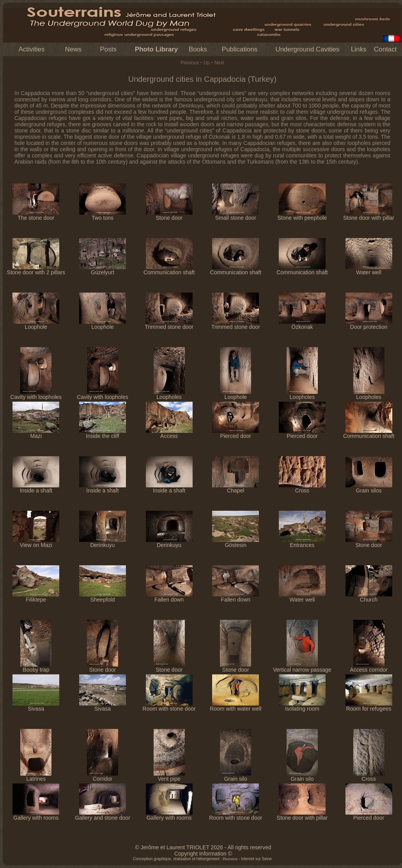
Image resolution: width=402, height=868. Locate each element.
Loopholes (169, 394)
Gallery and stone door (103, 815)
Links (359, 49)
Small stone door (236, 215)
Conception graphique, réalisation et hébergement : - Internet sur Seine (202, 859)
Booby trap (36, 667)
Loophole (36, 324)
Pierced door (236, 433)
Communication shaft (169, 270)
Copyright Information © (203, 854)
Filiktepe (36, 597)
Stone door (169, 215)
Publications (240, 49)
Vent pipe (169, 776)
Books (198, 49)
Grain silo (236, 776)
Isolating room (302, 706)
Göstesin (236, 542)
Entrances (302, 542)
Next (219, 63)
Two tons (103, 215)
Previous (190, 63)
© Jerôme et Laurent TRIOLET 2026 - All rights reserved (203, 847)
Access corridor (368, 667)
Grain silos (369, 488)
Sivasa (36, 706)
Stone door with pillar (369, 215)
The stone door (36, 215)
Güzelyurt (103, 270)
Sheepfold (103, 597)
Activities (31, 49)
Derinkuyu (103, 542)
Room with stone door (169, 706)
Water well (369, 270)
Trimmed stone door (169, 324)
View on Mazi (36, 542)
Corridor (103, 776)
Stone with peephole (302, 215)
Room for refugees (369, 706)
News (73, 49)
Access (169, 433)
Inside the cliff (103, 433)
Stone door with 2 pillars (36, 270)
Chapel (236, 488)
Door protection (369, 324)
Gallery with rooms (36, 815)
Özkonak (302, 324)
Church (369, 597)
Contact (385, 49)
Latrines (36, 776)
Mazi (36, 433)
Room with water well (236, 706)
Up (206, 63)
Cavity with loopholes (36, 394)
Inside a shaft (36, 488)
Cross (302, 488)
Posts (108, 49)
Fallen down (169, 597)
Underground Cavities (307, 49)
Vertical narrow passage (302, 667)
